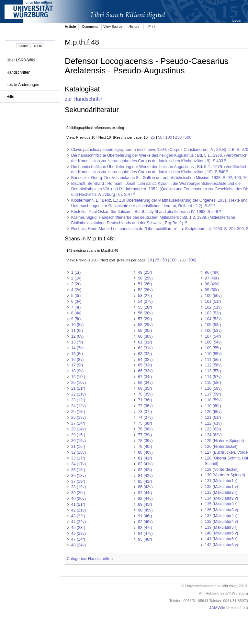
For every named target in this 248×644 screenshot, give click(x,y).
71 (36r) (145, 400)
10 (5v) (77, 325)
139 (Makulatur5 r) (221, 527)
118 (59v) (213, 400)
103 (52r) (213, 313)
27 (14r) (78, 423)
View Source (113, 26)
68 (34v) (145, 383)
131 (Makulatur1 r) (221, 481)
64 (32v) (145, 360)
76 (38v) (145, 429)
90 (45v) (145, 510)
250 (179, 137)
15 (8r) (77, 354)
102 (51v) (213, 307)
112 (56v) (213, 365)
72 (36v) (145, 406)
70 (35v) (145, 394)
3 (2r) (76, 284)
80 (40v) (145, 452)
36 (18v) (79, 476)
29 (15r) (78, 435)
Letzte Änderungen (23, 85)
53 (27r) (145, 296)
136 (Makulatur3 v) (222, 510)
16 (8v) (77, 360)
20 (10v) (79, 383)
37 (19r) (78, 481)
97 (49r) (212, 278)
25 (153, 137)
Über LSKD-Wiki (21, 60)
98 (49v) (212, 284)
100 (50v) (213, 296)
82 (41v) (145, 464)
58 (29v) (145, 325)
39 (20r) (78, 493)
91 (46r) (145, 516)
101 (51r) (213, 301)
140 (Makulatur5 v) (222, 533)
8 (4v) (76, 313)
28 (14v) (79, 429)
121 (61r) (213, 417)
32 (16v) (79, 452)
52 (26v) (145, 290)
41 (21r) (78, 504)
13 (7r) (77, 342)
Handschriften (18, 72)
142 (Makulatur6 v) (222, 545)
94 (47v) (145, 533)
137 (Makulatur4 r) (221, 516)
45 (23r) (78, 528)
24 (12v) (79, 406)
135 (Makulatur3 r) (221, 504)
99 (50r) (212, 290)
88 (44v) (145, 499)
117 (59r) (213, 394)
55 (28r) (145, 307)
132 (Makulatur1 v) (222, 487)
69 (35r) (145, 388)
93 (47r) (145, 528)
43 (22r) (78, 516)
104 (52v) (213, 319)
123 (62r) (213, 429)
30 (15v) (79, 441)
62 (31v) (145, 348)
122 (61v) (213, 423)
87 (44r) (145, 493)
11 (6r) (77, 331)
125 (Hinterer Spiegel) (225, 441)
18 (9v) (77, 371)
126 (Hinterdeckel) (221, 447)
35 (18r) (78, 470)
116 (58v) (213, 388)
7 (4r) (76, 307)
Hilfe (10, 97)
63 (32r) (145, 354)
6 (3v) (76, 301)
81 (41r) (145, 458)
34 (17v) (79, 464)
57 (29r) (145, 319)
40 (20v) (79, 499)
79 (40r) (145, 447)
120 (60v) (213, 412)
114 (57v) (213, 377)
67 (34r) (145, 377)
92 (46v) (145, 522)
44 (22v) (79, 522)
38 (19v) (79, 487)
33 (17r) (78, 458)
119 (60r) (213, 406)
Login (237, 20)
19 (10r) (78, 377)
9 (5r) (76, 319)
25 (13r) (78, 412)
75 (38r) (145, 423)
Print (152, 26)
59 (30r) (145, 331)
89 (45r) (145, 504)
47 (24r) (78, 539)
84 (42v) (145, 476)
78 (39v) (145, 441)
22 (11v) (79, 394)
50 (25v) (145, 278)
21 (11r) (78, 388)
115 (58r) (213, 383)
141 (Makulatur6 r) (221, 539)
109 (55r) (213, 348)
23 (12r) (78, 400)
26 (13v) (79, 417)
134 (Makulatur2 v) (222, 498)
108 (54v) (213, 342)
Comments (90, 26)
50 (160, 137)
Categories (76, 559)
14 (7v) (77, 348)
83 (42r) (145, 470)
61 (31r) (145, 342)
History (134, 26)
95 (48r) (145, 539)
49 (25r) (145, 272)
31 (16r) (78, 447)
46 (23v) (79, 533)
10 (150, 260)
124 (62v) (213, 435)
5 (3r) (76, 296)
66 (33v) (145, 371)
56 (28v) (145, 313)
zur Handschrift (82, 99)
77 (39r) (145, 435)
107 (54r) (213, 336)
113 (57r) (213, 371)
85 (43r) (145, 481)
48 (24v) (79, 545)
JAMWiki (217, 608)
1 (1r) (76, 272)
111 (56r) (213, 360)
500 (188, 137)
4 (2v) (76, 290)
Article (70, 26)
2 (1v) (76, 278)
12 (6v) (77, 336)
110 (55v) (213, 354)
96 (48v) (212, 272)
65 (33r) (145, 365)
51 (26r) (145, 284)
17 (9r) (77, 365)
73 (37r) (145, 412)
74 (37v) (145, 417)
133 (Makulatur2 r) (221, 492)
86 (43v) (145, 487)
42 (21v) (79, 510)
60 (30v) (145, 336)
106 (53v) (213, 331)
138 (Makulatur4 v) (222, 522)
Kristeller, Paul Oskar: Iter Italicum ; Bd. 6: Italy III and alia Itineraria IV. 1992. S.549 (145, 212)
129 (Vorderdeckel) (222, 470)
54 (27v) (145, 301)
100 (169, 137)
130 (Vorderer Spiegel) (225, 475)
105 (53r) (213, 325)
